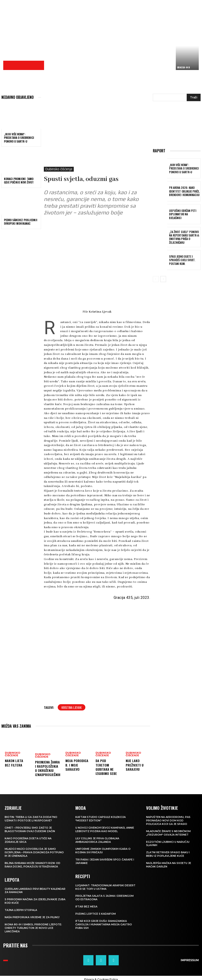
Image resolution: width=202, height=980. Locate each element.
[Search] (194, 97)
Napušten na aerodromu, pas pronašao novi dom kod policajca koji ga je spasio (168, 820)
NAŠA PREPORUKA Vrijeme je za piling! (32, 915)
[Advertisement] (124, 36)
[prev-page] (156, 279)
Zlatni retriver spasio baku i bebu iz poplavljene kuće (168, 853)
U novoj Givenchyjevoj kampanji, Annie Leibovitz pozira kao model (105, 829)
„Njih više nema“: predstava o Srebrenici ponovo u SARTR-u (19, 138)
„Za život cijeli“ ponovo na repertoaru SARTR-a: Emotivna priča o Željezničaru (183, 237)
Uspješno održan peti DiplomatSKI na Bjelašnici (184, 214)
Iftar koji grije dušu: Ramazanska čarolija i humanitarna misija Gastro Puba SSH (104, 922)
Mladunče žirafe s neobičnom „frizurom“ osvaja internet (168, 832)
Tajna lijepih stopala (21, 908)
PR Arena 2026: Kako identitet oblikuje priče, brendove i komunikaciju (183, 191)
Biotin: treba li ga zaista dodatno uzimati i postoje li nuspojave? (32, 818)
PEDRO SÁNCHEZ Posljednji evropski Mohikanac (21, 222)
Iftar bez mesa (87, 904)
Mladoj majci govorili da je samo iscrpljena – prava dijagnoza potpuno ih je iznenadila (35, 851)
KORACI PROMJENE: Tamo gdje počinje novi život (19, 181)
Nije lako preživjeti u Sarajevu (135, 765)
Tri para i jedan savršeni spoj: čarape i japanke (105, 860)
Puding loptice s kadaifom (96, 911)
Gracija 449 (183, 67)
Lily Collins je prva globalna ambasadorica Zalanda (97, 839)
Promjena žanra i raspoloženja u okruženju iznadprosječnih (48, 768)
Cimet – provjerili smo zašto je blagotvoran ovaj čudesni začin (30, 829)
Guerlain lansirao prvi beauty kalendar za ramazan (35, 889)
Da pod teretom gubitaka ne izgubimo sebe (106, 767)
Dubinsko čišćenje (59, 169)
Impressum (190, 957)
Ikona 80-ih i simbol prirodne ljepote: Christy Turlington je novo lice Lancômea (34, 925)
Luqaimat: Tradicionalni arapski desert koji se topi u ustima (106, 885)
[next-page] (163, 279)
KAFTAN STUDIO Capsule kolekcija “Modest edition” (101, 818)
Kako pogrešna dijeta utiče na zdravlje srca (28, 839)
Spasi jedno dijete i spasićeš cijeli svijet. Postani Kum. (181, 260)
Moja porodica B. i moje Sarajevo (77, 765)
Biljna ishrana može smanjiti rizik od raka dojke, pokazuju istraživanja (33, 863)
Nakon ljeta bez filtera (14, 763)
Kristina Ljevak (72, 707)
